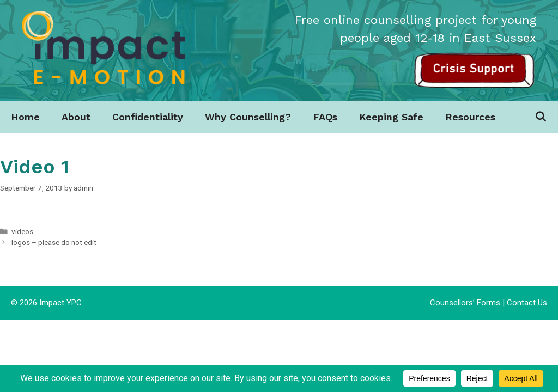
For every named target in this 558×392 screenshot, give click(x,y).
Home (25, 117)
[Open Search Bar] (541, 117)
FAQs (325, 117)
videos (22, 231)
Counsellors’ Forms (465, 303)
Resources (470, 117)
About (76, 117)
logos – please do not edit (54, 242)
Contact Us (527, 303)
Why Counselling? (248, 117)
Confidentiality (148, 117)
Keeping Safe (391, 117)
